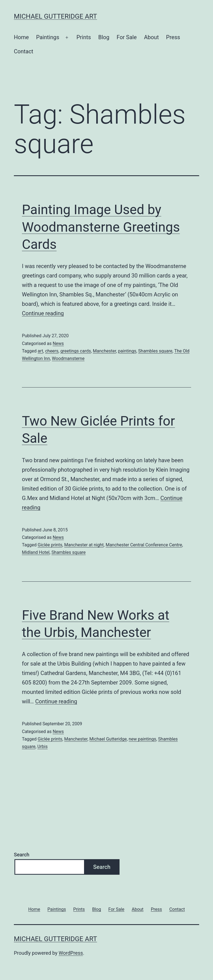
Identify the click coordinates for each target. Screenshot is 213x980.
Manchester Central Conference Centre (144, 545)
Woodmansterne (68, 358)
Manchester (105, 351)
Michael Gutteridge (108, 739)
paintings (127, 351)
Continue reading (43, 313)
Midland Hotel (36, 552)
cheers (52, 351)
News (58, 343)
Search (22, 855)
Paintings (48, 37)
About (151, 37)
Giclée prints (50, 545)
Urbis (43, 747)
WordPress (71, 953)
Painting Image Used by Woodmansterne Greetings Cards (101, 227)
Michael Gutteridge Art (55, 16)
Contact (24, 51)
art (40, 351)
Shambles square (155, 351)
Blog (104, 37)
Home (21, 37)
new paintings (142, 739)
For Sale (127, 37)
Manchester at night (84, 545)
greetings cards (76, 351)
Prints (84, 37)
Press (173, 37)
